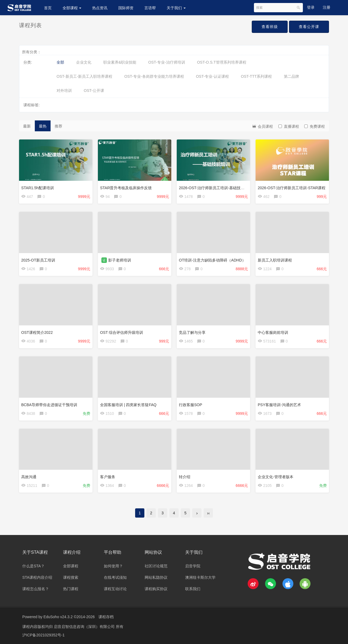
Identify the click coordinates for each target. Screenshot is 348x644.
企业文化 (84, 62)
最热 (43, 126)
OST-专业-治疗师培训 (167, 62)
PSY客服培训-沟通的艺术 (279, 405)
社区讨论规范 (156, 566)
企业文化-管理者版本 (276, 477)
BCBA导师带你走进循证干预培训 (49, 405)
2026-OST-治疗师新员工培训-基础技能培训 (215, 188)
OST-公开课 (94, 91)
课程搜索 (71, 577)
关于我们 (176, 8)
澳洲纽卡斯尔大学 (200, 577)
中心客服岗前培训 (273, 332)
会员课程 (262, 126)
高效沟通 (29, 477)
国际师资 (126, 8)
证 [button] (104, 260)
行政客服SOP (191, 405)
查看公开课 (309, 27)
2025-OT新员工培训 (38, 260)
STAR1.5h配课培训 (38, 188)
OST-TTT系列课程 (256, 76)
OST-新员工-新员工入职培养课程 (84, 76)
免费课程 (315, 126)
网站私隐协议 (156, 577)
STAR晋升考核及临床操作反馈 (126, 188)
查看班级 (270, 27)
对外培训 (64, 91)
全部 (60, 62)
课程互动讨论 (115, 589)
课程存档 (106, 617)
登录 (311, 7)
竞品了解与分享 (192, 332)
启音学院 (193, 566)
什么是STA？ (33, 566)
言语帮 (150, 8)
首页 (48, 8)
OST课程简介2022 (37, 332)
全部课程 (72, 8)
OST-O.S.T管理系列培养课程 (222, 62)
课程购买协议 (156, 589)
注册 (327, 7)
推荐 (58, 126)
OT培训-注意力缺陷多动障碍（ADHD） (212, 260)
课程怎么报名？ (36, 589)
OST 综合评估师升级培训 (122, 332)
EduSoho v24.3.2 (58, 617)
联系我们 (193, 589)
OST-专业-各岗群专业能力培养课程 (154, 76)
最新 (27, 126)
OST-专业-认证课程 (212, 76)
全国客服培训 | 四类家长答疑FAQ (128, 405)
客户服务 (108, 477)
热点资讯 (100, 8)
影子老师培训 (120, 260)
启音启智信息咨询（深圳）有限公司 (85, 626)
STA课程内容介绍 (37, 577)
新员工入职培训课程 (275, 260)
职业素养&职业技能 (120, 62)
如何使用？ (113, 566)
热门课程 (71, 589)
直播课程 (289, 126)
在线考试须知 (115, 577)
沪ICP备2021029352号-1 (43, 634)
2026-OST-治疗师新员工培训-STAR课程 (292, 188)
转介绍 (185, 477)
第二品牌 (291, 76)
